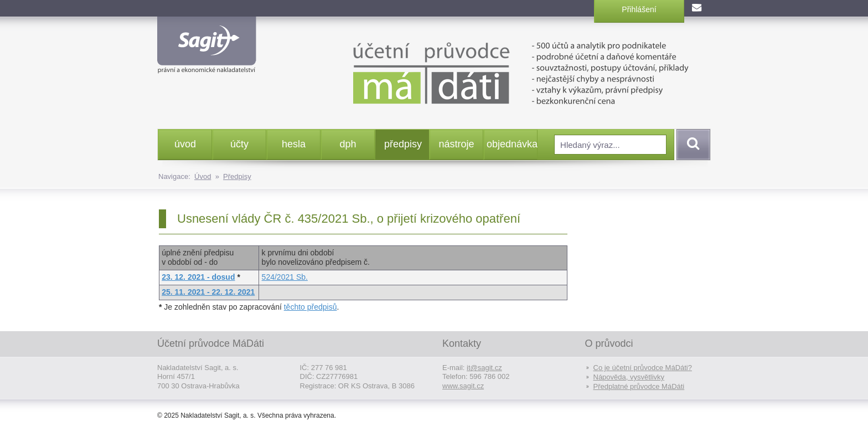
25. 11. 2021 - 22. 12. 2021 (208, 292)
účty (239, 144)
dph (348, 144)
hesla (294, 144)
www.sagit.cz (463, 386)
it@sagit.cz (484, 368)
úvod (185, 144)
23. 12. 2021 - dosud (198, 277)
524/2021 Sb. (285, 277)
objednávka (512, 144)
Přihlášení (639, 9)
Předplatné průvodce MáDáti (639, 386)
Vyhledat (691, 145)
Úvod (203, 176)
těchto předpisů (311, 307)
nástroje (456, 144)
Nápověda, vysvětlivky (629, 377)
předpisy (403, 144)
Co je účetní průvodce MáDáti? (643, 368)
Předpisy (237, 176)
